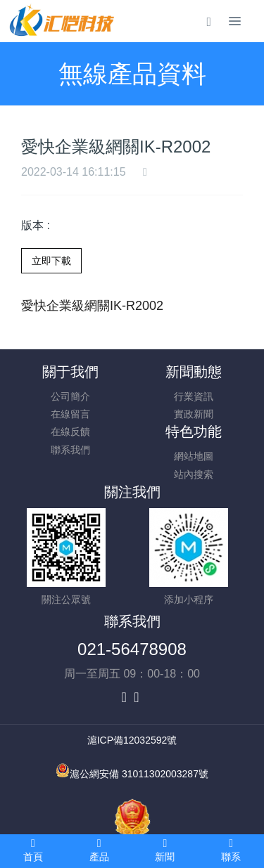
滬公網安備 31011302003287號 (139, 774)
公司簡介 (70, 396)
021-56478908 (132, 649)
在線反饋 (70, 432)
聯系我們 (70, 450)
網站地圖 (194, 456)
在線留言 (70, 414)
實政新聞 (194, 414)
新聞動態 (194, 372)
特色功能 (194, 432)
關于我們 (70, 372)
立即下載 (51, 261)
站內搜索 (194, 474)
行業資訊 (194, 396)
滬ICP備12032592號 (132, 740)
